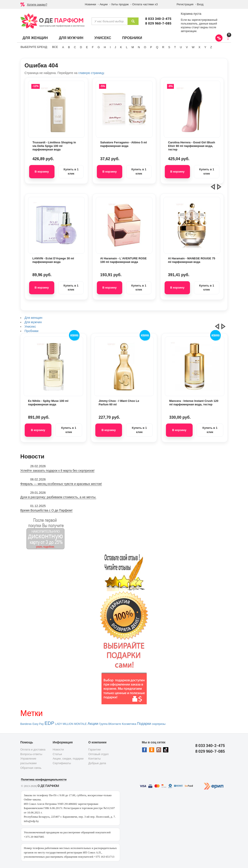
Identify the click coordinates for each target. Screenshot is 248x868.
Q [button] (157, 47)
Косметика (129, 724)
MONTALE (80, 724)
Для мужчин (71, 38)
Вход (200, 4)
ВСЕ (55, 47)
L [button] (127, 47)
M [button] (133, 47)
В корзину (42, 172)
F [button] (93, 47)
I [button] (110, 47)
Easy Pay (38, 724)
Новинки (90, 4)
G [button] (99, 47)
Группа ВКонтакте (110, 724)
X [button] (199, 47)
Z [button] (211, 47)
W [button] (193, 47)
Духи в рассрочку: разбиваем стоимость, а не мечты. (58, 497)
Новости (58, 749)
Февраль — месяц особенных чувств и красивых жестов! (61, 484)
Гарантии (94, 749)
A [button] (63, 47)
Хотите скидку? (37, 5)
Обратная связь (31, 768)
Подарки (144, 724)
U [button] (181, 47)
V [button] (187, 47)
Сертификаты (62, 763)
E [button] (87, 47)
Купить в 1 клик (71, 171)
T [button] (175, 47)
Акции (103, 4)
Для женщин (35, 38)
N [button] (139, 47)
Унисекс (103, 38)
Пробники (132, 38)
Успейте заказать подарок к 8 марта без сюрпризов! (57, 471)
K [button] (121, 47)
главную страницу (91, 73)
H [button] (105, 47)
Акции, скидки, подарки (68, 759)
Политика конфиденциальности (44, 780)
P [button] (151, 47)
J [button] (116, 47)
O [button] (145, 47)
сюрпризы (159, 724)
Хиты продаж (120, 4)
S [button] (169, 47)
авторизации (189, 31)
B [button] (69, 47)
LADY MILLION (64, 724)
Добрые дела (97, 763)
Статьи (57, 754)
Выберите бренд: (34, 47)
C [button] (75, 47)
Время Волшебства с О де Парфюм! (46, 510)
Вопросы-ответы (31, 754)
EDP (49, 723)
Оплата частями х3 (145, 4)
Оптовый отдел (98, 754)
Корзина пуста (191, 14)
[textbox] (110, 21)
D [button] (81, 47)
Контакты (94, 759)
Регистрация (185, 4)
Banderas (26, 724)
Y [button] (205, 47)
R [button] (163, 47)
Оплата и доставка (33, 749)
